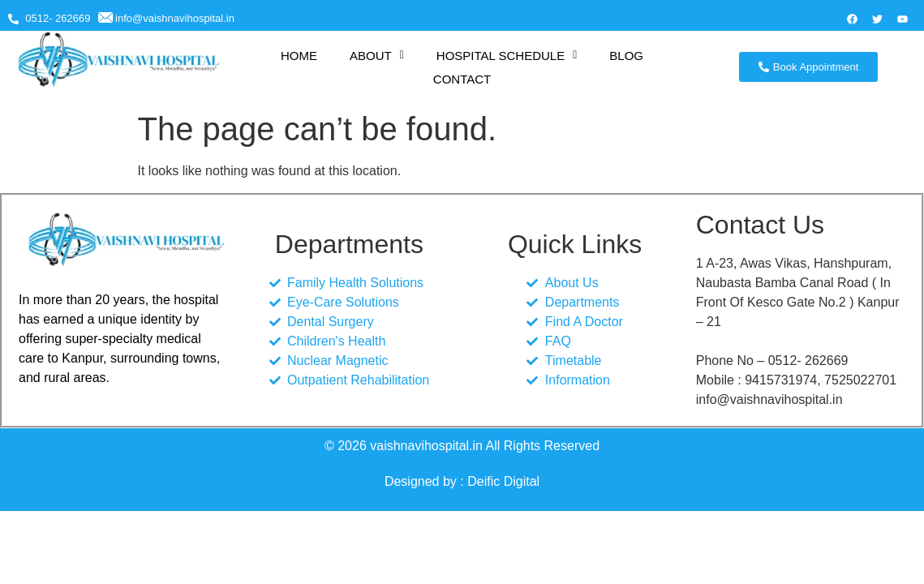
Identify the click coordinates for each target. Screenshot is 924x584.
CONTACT (462, 79)
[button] (377, 56)
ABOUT (377, 56)
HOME (299, 56)
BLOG (626, 56)
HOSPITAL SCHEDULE (507, 56)
